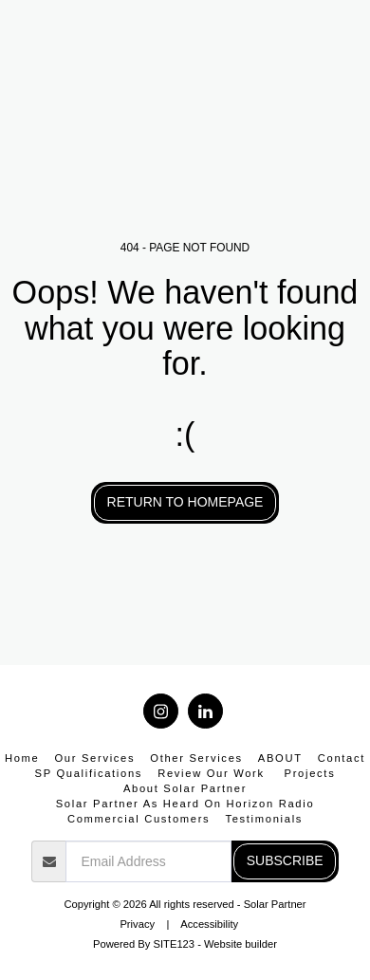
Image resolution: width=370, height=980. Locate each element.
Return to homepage (185, 502)
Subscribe (285, 860)
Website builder (240, 944)
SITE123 (175, 944)
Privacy (137, 924)
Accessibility (209, 924)
